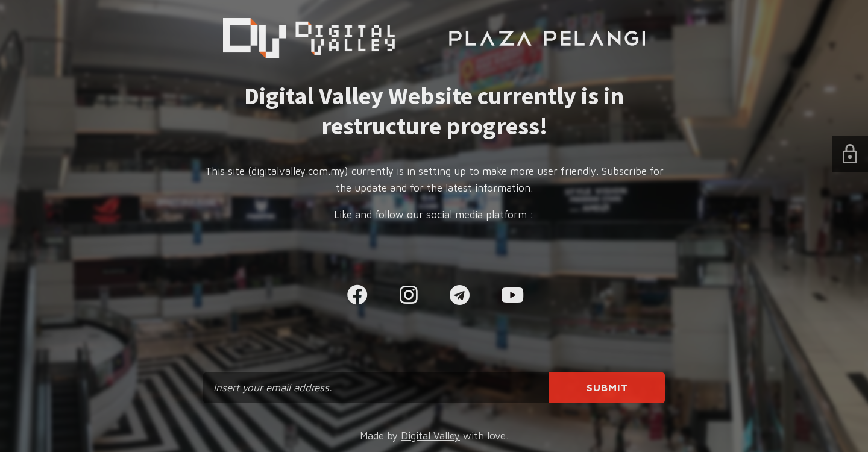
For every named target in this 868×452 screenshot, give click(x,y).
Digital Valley (430, 436)
